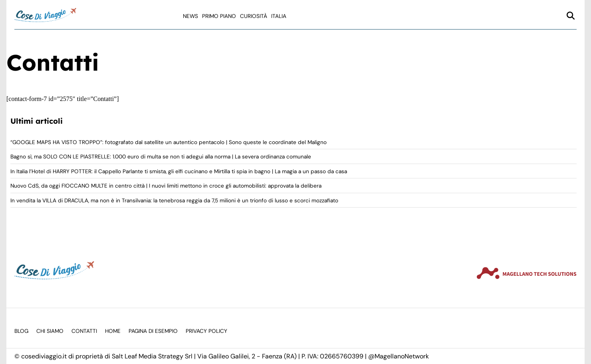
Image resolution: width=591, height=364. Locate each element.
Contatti (84, 331)
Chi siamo (50, 331)
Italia (279, 16)
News (190, 16)
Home (113, 331)
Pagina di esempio (153, 331)
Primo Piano (219, 16)
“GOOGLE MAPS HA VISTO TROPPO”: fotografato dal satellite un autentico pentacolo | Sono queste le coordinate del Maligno (169, 142)
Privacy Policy (206, 331)
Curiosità (254, 16)
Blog (21, 331)
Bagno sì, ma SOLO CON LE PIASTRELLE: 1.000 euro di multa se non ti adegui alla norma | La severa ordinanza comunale (161, 157)
